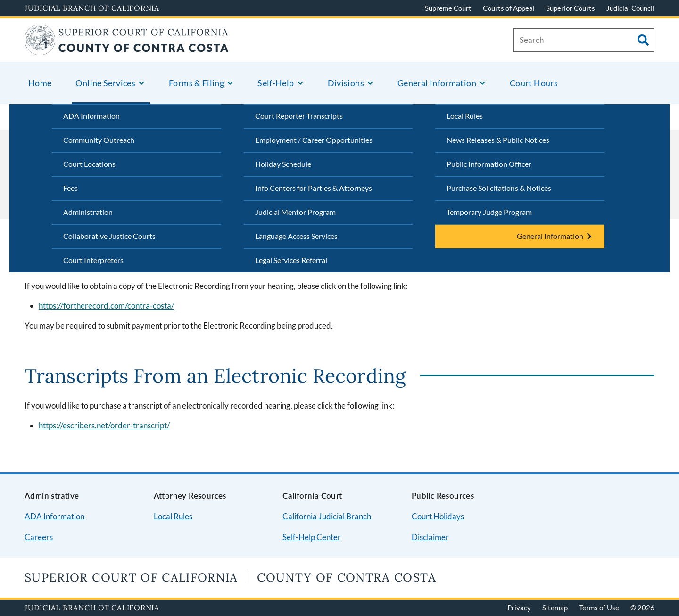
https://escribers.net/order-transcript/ (104, 425)
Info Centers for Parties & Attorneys (314, 188)
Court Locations (89, 164)
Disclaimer (430, 537)
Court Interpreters (93, 260)
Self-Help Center (312, 537)
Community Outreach (99, 140)
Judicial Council (630, 8)
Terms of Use (599, 608)
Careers (39, 537)
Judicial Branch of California (92, 8)
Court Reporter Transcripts (299, 116)
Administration (88, 212)
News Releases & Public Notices (498, 140)
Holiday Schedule (283, 164)
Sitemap (555, 608)
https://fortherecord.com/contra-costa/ (106, 306)
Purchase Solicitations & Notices (499, 188)
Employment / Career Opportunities (314, 140)
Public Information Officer (489, 164)
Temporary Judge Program (489, 212)
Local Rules (465, 116)
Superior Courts (571, 8)
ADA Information (91, 116)
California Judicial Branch (327, 516)
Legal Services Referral (291, 260)
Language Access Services (296, 236)
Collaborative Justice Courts (109, 236)
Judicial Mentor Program (295, 212)
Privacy (519, 608)
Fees (70, 188)
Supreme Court (448, 8)
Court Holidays (438, 516)
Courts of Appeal (509, 8)
